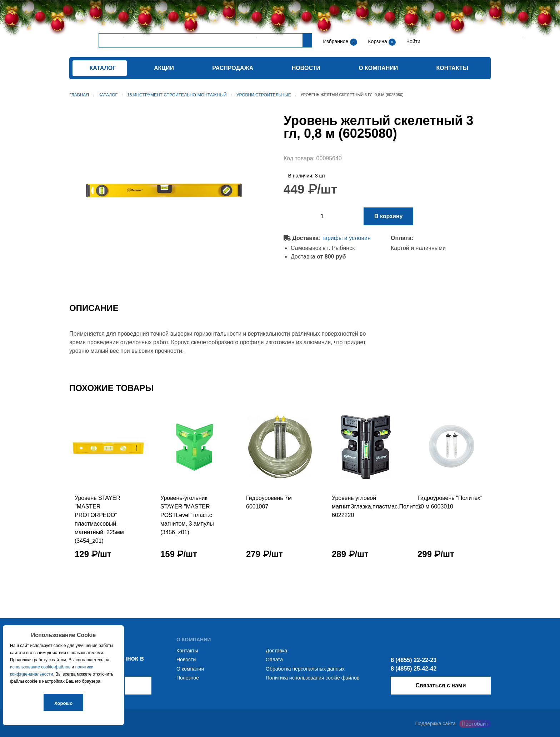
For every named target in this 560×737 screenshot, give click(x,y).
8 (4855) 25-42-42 (414, 669)
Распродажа (233, 68)
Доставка (276, 651)
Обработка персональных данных (305, 669)
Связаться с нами (441, 685)
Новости (306, 68)
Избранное (336, 41)
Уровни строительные (264, 95)
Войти (413, 41)
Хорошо (63, 703)
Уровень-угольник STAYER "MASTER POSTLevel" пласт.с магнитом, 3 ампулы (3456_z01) (187, 515)
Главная (79, 95)
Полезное (188, 678)
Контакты (452, 68)
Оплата (274, 660)
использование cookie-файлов (40, 667)
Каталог (108, 95)
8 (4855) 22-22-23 (414, 660)
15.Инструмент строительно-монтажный (177, 95)
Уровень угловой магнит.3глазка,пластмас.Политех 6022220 (377, 507)
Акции (164, 68)
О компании (378, 68)
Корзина (378, 41)
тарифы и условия (346, 238)
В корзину (388, 216)
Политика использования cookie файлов (312, 678)
